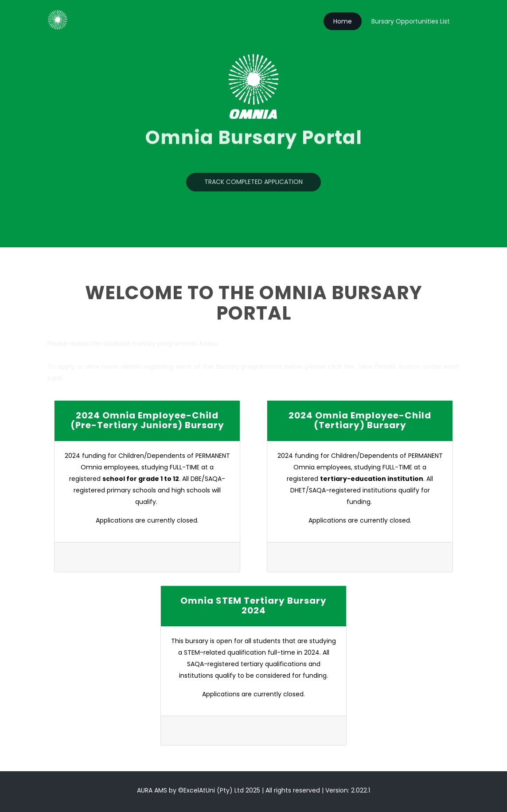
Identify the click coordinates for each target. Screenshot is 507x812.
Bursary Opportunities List (411, 21)
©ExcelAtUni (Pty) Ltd (211, 790)
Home (343, 21)
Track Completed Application (253, 183)
